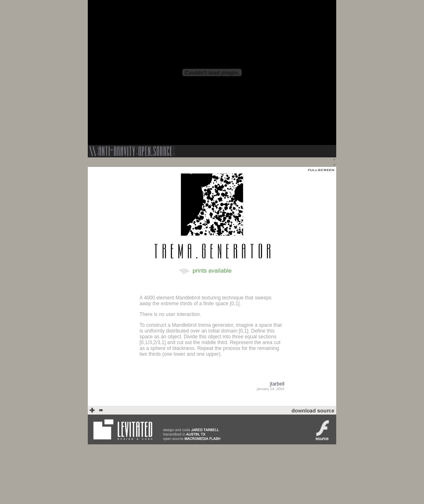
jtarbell (277, 384)
